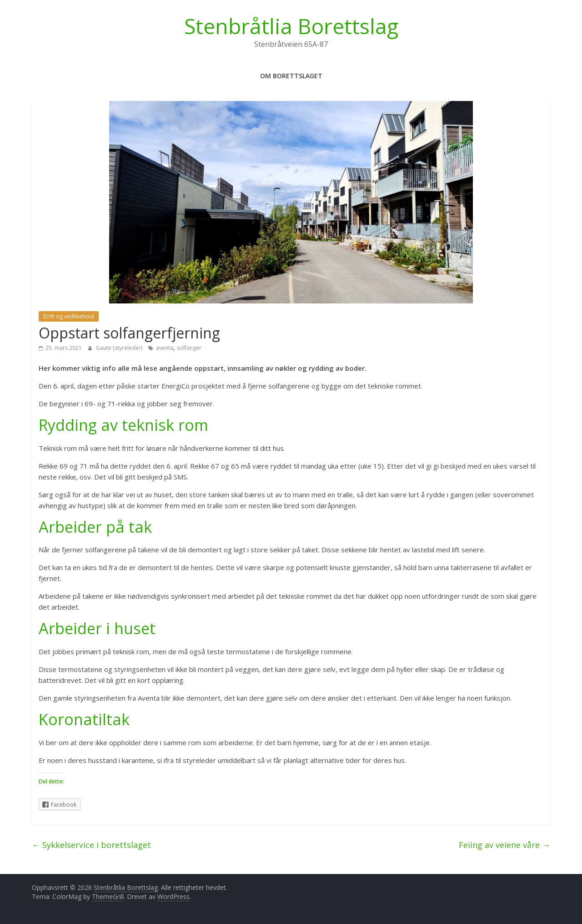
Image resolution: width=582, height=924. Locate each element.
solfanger (189, 348)
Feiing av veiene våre (504, 845)
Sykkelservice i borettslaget (91, 845)
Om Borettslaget (291, 76)
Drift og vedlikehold (69, 316)
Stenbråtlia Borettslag (291, 26)
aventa (165, 348)
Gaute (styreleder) (120, 348)
